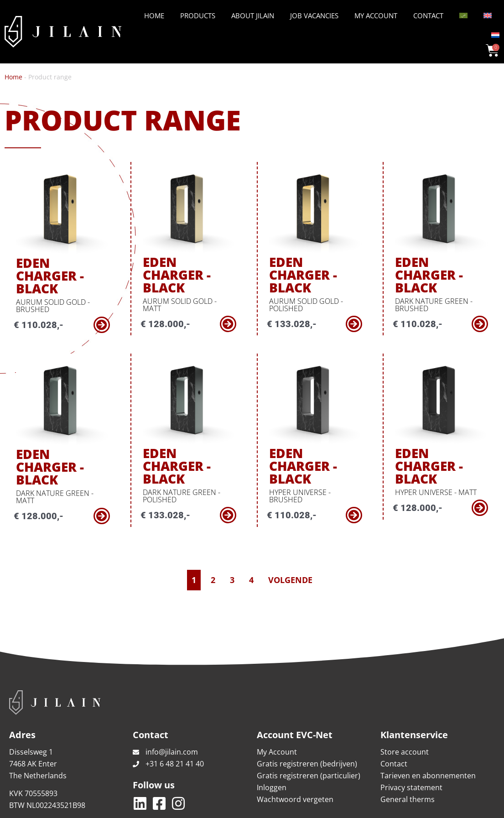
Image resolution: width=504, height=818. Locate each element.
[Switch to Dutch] (495, 35)
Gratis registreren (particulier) (309, 735)
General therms (408, 759)
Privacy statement (411, 747)
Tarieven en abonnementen (428, 735)
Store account (405, 712)
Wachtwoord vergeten (295, 759)
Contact (428, 16)
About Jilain (253, 16)
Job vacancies (314, 16)
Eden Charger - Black (54, 265)
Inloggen (272, 747)
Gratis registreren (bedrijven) (307, 724)
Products (198, 16)
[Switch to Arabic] (463, 16)
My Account (376, 16)
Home (154, 16)
